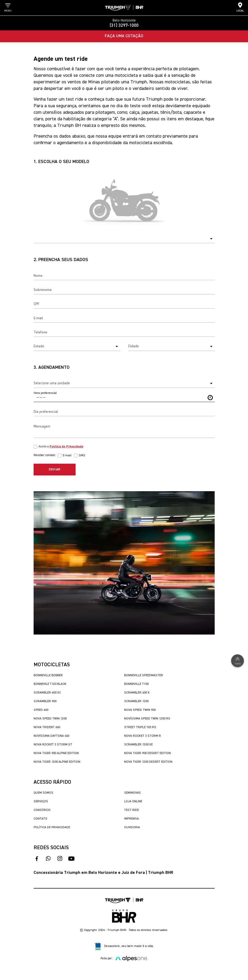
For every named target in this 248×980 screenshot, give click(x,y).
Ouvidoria (132, 827)
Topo (238, 660)
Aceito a (61, 447)
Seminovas (133, 793)
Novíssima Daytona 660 (51, 736)
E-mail (67, 456)
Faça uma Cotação (124, 36)
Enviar (55, 469)
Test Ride (131, 810)
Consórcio (42, 810)
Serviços (41, 802)
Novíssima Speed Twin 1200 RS (147, 719)
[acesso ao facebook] (37, 859)
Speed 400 (41, 710)
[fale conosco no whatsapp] (48, 859)
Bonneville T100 (136, 684)
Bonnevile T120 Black (50, 684)
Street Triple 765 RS (140, 727)
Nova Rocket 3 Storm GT (53, 745)
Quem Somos (43, 793)
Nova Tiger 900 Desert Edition (147, 753)
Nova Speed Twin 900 (140, 710)
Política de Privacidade (52, 827)
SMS (82, 456)
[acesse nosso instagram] (60, 859)
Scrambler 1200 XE (138, 745)
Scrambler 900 (45, 701)
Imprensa (131, 819)
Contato (40, 819)
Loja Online (133, 802)
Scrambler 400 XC (47, 693)
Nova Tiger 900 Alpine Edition (56, 753)
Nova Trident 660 (47, 727)
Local (240, 7)
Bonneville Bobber (48, 675)
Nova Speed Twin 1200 (50, 719)
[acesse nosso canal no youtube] (71, 859)
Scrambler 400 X (137, 693)
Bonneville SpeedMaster (144, 675)
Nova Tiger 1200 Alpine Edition (57, 762)
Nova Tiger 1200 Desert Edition (148, 762)
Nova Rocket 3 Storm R (143, 736)
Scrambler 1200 (136, 701)
